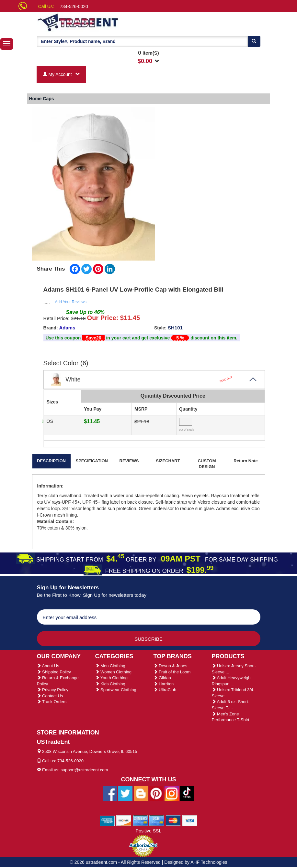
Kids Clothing (110, 684)
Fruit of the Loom (172, 672)
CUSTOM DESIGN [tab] (207, 464)
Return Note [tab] (246, 461)
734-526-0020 (74, 6)
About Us (48, 666)
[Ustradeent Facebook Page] (110, 793)
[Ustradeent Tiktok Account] (187, 793)
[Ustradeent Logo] (100, 22)
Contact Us (50, 696)
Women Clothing (113, 672)
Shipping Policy (54, 672)
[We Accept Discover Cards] (124, 820)
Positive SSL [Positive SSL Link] (148, 831)
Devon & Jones (171, 666)
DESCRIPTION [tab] (51, 461)
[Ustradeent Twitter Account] (125, 793)
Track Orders (52, 702)
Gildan (162, 678)
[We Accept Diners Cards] (140, 820)
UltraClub (165, 690)
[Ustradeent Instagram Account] (172, 793)
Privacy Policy (53, 690)
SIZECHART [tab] (168, 461)
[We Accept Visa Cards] (190, 820)
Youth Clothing (111, 678)
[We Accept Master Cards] (173, 820)
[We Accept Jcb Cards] (157, 820)
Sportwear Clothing (116, 690)
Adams (67, 328)
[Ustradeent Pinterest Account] (156, 793)
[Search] (254, 41)
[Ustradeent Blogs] (141, 793)
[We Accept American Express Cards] (107, 820)
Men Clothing (110, 666)
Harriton (164, 684)
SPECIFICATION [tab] (92, 461)
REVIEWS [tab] (129, 461)
